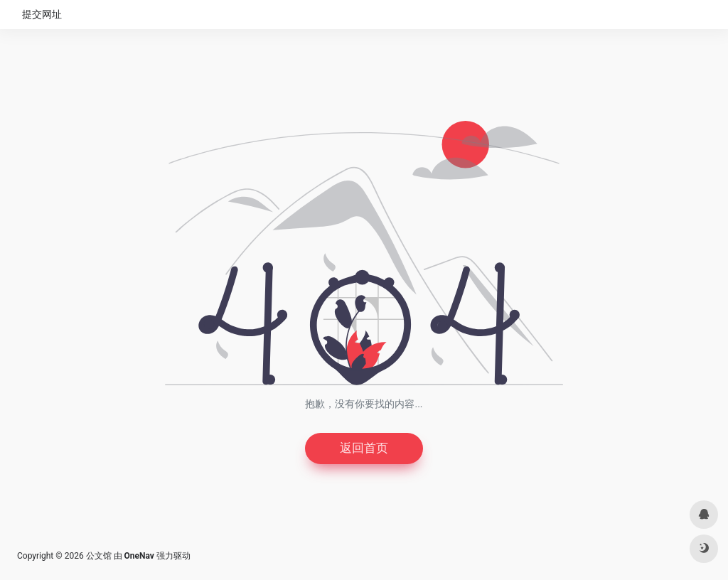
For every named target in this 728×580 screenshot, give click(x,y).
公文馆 (99, 557)
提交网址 (42, 14)
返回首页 (364, 449)
